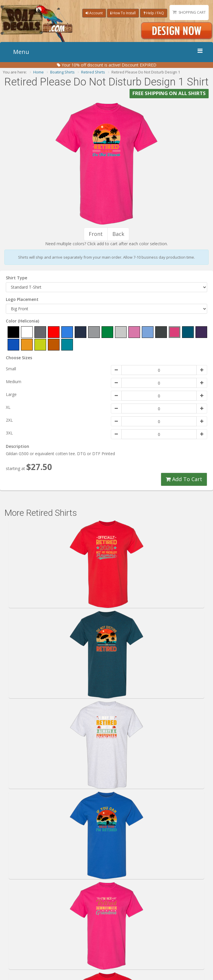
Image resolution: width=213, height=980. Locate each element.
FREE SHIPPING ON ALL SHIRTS (169, 93)
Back (118, 234)
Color (22, 321)
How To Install (123, 13)
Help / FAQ (154, 13)
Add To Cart (184, 479)
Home (39, 72)
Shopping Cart (192, 12)
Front (96, 234)
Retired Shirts (93, 72)
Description (18, 446)
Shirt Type (16, 278)
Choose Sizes (19, 358)
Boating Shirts (62, 72)
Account (94, 13)
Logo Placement (22, 299)
